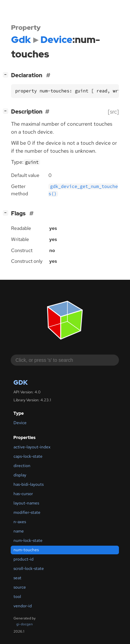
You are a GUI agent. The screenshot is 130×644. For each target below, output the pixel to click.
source (20, 587)
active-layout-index (32, 447)
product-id (24, 559)
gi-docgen (25, 624)
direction (22, 466)
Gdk (21, 382)
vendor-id (23, 606)
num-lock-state (28, 540)
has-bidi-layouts (29, 484)
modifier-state (27, 512)
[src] (113, 112)
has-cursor (23, 494)
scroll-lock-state (29, 569)
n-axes (20, 522)
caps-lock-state (28, 456)
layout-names (26, 503)
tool (17, 597)
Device (20, 423)
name (19, 531)
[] (7, 75)
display (20, 475)
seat (17, 578)
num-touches (26, 550)
